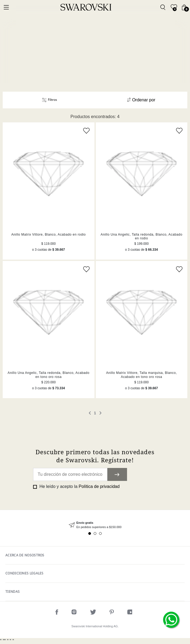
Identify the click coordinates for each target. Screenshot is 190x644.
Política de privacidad (99, 486)
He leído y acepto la (79, 486)
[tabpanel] (95, 525)
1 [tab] (90, 533)
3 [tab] (100, 533)
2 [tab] (95, 533)
